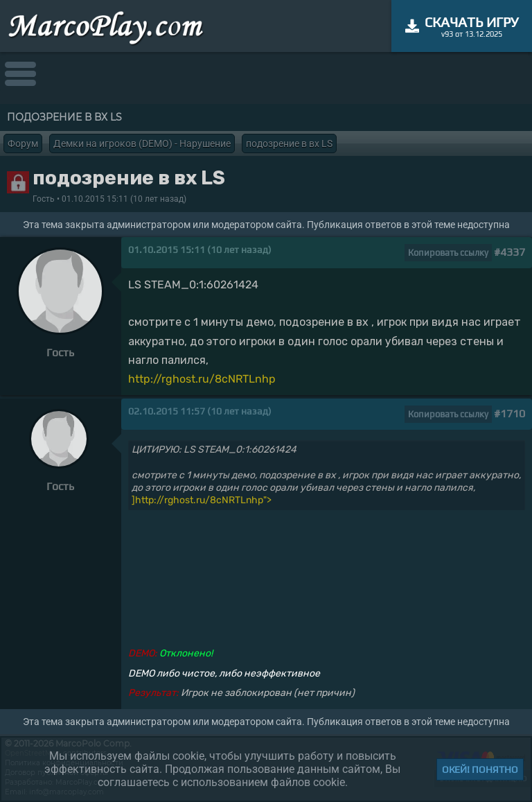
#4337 (509, 252)
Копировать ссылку (448, 253)
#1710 (509, 413)
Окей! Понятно (480, 769)
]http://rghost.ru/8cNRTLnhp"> (202, 500)
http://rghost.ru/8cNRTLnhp (202, 379)
